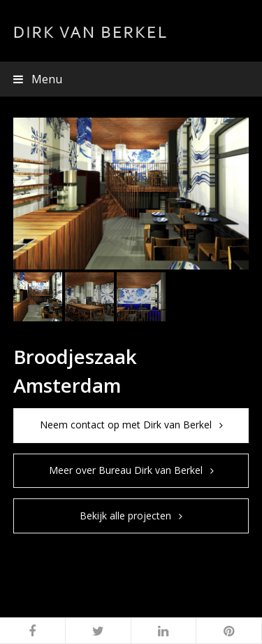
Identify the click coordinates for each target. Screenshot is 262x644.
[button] (131, 79)
